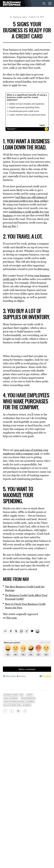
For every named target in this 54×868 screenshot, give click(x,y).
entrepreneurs (28, 696)
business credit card (14, 692)
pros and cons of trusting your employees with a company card (26, 452)
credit (30, 692)
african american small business (19, 699)
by (18, 17)
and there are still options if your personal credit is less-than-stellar (25, 199)
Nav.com (12, 618)
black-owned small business (17, 703)
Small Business (11, 696)
